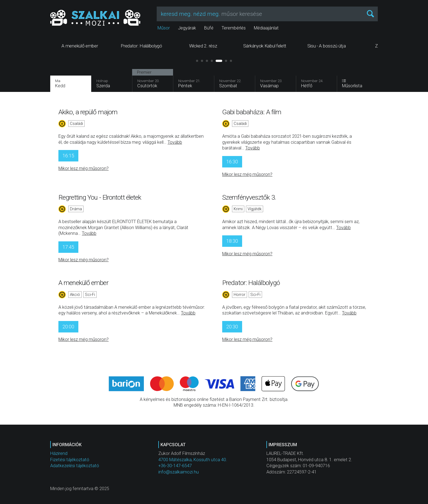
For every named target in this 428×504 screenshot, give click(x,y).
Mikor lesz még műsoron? (84, 168)
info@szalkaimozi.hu (179, 472)
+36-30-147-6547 (175, 466)
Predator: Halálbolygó (251, 283)
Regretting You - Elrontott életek (100, 197)
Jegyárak (187, 28)
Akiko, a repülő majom (88, 112)
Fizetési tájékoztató (70, 460)
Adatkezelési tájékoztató (75, 466)
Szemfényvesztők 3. (249, 197)
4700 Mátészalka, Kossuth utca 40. (193, 460)
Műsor (164, 28)
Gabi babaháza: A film (252, 112)
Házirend (59, 453)
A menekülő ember (83, 283)
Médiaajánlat (266, 28)
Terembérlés (234, 28)
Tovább (175, 142)
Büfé (209, 28)
